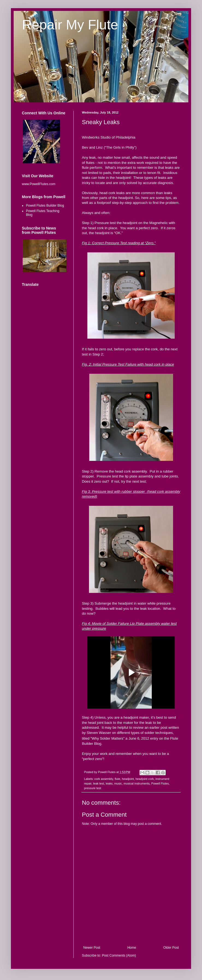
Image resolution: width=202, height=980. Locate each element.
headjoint (128, 779)
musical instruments (137, 783)
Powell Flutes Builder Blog (45, 206)
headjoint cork (145, 779)
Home (132, 948)
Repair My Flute (70, 25)
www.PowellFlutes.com (39, 184)
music (118, 783)
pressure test (93, 788)
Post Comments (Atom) (119, 955)
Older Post (171, 948)
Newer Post (92, 948)
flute (117, 779)
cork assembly (104, 779)
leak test (99, 783)
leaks (109, 783)
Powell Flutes (160, 783)
